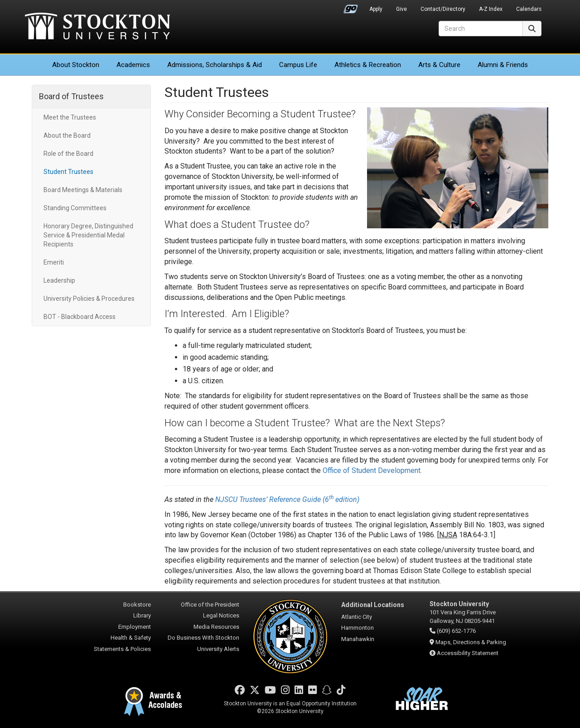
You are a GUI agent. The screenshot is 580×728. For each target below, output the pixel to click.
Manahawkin (358, 639)
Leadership (59, 280)
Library (142, 615)
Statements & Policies (122, 649)
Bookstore (137, 605)
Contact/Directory (443, 9)
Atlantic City (357, 617)
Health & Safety (131, 638)
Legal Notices (221, 615)
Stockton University (97, 27)
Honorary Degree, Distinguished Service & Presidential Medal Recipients (88, 235)
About (76, 65)
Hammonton (358, 628)
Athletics (368, 65)
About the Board (67, 135)
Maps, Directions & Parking (471, 642)
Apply (376, 9)
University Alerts (218, 649)
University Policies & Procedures (89, 299)
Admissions (215, 65)
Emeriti (54, 262)
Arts (439, 65)
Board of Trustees (71, 96)
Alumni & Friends (503, 65)
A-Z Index (491, 9)
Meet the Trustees (70, 117)
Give (401, 9)
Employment (135, 627)
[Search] (481, 29)
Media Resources (216, 627)
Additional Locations (373, 605)
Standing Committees (75, 208)
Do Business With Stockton (203, 638)
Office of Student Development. (372, 470)
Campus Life (298, 65)
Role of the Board (68, 154)
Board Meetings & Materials (83, 190)
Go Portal (351, 7)
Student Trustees (68, 172)
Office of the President (210, 605)
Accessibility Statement (468, 653)
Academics (133, 65)
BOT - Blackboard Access (80, 317)
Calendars (529, 9)
